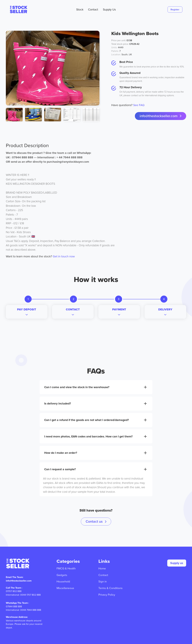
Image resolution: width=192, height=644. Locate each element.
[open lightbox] (53, 68)
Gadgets (62, 575)
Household (63, 581)
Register (175, 10)
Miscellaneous (65, 588)
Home (102, 568)
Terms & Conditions (110, 588)
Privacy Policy (107, 595)
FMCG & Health (66, 568)
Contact (93, 10)
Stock (80, 10)
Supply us (177, 563)
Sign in (103, 581)
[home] (24, 9)
